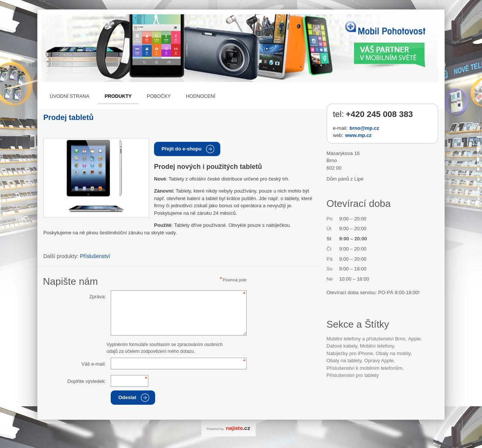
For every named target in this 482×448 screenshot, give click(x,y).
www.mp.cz (358, 135)
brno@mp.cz (364, 128)
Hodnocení (201, 96)
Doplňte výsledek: (87, 381)
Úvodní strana (69, 96)
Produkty (118, 96)
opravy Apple (379, 361)
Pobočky (159, 96)
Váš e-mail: (94, 364)
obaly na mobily (393, 353)
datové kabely (342, 346)
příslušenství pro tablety (353, 375)
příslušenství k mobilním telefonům (365, 368)
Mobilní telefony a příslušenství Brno (366, 339)
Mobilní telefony (377, 346)
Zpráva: (98, 297)
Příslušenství (95, 256)
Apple (414, 339)
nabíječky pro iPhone (350, 353)
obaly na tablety (344, 361)
